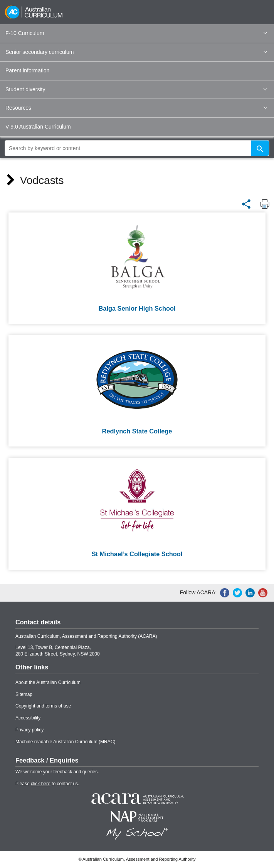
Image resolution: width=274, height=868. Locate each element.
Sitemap (24, 694)
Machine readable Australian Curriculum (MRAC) (65, 742)
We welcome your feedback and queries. (57, 772)
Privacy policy (29, 730)
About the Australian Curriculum (48, 682)
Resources (136, 108)
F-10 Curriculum (136, 33)
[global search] (137, 148)
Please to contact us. (47, 784)
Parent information (27, 70)
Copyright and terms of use (43, 706)
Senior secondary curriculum (136, 52)
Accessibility (28, 718)
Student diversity (136, 89)
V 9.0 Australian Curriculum (38, 127)
